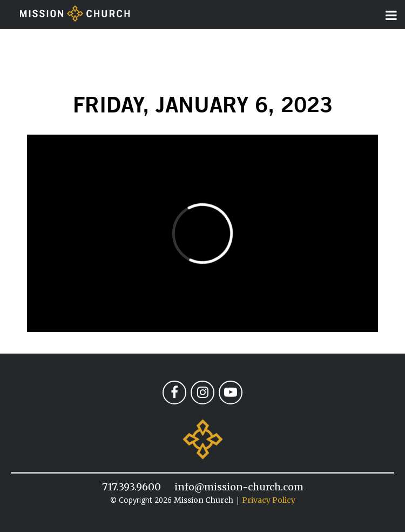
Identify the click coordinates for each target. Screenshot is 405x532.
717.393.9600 (131, 487)
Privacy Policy (269, 500)
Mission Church (204, 500)
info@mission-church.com (239, 487)
